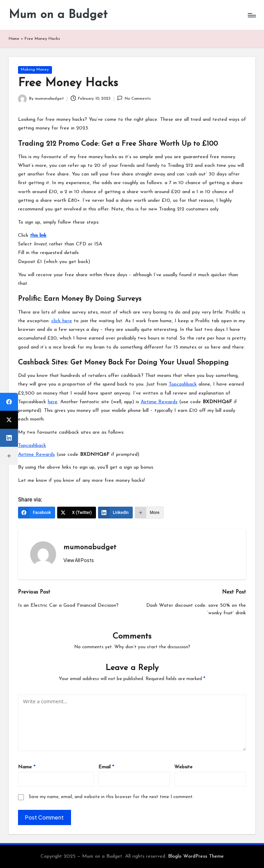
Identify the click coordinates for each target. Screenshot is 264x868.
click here (62, 321)
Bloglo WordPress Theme (196, 856)
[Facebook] (37, 513)
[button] (79, 560)
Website (183, 767)
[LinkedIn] (116, 513)
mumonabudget (90, 548)
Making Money (35, 70)
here (53, 402)
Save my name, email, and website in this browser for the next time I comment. (111, 797)
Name (27, 767)
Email (106, 767)
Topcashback (183, 384)
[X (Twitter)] (77, 513)
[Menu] (251, 15)
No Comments (134, 98)
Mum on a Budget (58, 15)
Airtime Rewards (159, 402)
